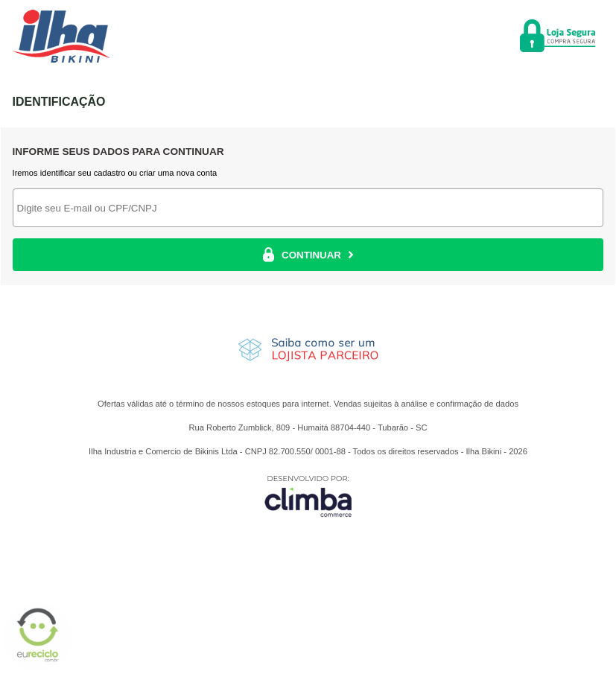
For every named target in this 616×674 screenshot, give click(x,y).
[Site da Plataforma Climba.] (308, 496)
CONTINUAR (308, 255)
